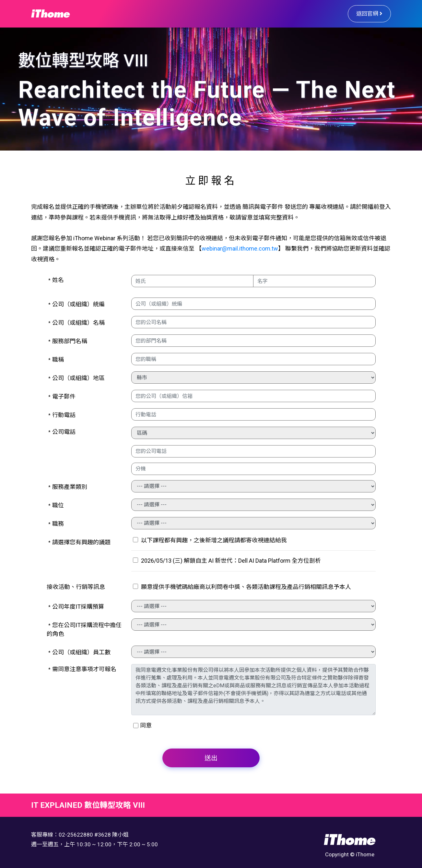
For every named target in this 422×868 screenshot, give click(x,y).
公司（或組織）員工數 (79, 652)
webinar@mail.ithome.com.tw (240, 248)
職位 (56, 505)
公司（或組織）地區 (76, 378)
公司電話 (62, 432)
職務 (56, 524)
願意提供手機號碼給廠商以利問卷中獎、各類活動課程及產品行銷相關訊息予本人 (242, 587)
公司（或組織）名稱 (76, 323)
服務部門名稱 (68, 341)
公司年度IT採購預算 (76, 607)
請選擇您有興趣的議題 (79, 542)
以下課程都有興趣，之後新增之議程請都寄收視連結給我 (210, 540)
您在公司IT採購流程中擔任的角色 (84, 629)
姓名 (56, 280)
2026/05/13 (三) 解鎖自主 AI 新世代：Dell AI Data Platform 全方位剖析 (227, 561)
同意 (146, 725)
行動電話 (62, 415)
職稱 (56, 360)
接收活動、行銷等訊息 (76, 587)
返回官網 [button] (369, 14)
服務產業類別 (68, 487)
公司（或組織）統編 (76, 304)
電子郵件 (62, 396)
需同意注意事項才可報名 (82, 669)
